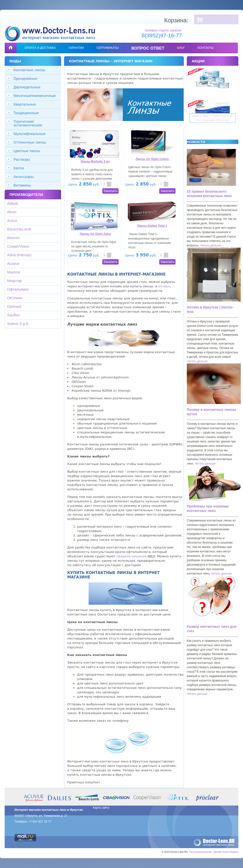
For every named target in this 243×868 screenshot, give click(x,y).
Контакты (206, 48)
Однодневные (25, 78)
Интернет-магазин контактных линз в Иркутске (49, 810)
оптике (164, 286)
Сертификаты (108, 48)
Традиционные (26, 113)
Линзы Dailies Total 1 (152, 226)
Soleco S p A (18, 324)
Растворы (22, 159)
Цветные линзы (27, 151)
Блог (181, 48)
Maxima (14, 272)
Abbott (12, 203)
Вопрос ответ (148, 48)
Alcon (12, 212)
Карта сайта (101, 808)
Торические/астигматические (28, 123)
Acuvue (13, 263)
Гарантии (76, 48)
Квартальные (25, 104)
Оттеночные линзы (30, 142)
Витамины (22, 185)
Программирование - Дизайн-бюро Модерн (214, 852)
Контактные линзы (29, 70)
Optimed (14, 306)
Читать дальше (210, 245)
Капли (19, 168)
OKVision (15, 298)
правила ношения (132, 556)
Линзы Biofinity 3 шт (95, 161)
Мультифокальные (29, 134)
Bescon (13, 238)
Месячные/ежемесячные (35, 96)
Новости (196, 142)
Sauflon (13, 315)
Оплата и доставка (40, 48)
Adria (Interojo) (19, 255)
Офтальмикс (18, 289)
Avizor (12, 220)
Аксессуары (24, 177)
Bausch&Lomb (19, 229)
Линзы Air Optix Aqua (95, 234)
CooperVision (18, 246)
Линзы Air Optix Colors (152, 159)
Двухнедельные (27, 87)
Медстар (14, 281)
